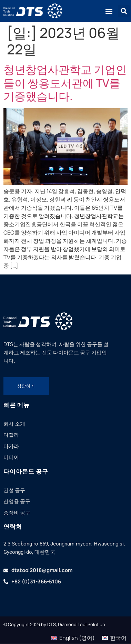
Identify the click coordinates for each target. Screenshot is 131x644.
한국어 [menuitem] (118, 638)
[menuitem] (73, 638)
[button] (109, 11)
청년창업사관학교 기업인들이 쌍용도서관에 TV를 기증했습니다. (65, 83)
